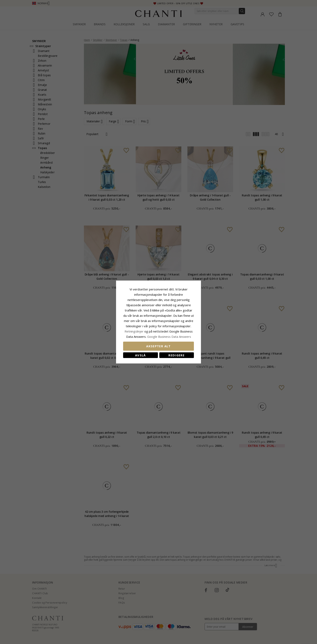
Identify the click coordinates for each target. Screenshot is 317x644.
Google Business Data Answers (169, 337)
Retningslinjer (134, 331)
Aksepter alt (158, 346)
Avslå (141, 355)
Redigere (176, 355)
